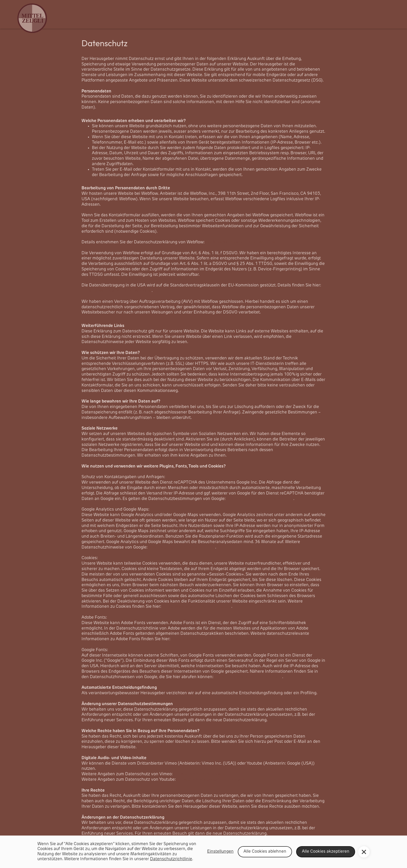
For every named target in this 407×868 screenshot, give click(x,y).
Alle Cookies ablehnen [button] (265, 852)
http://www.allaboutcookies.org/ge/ (197, 607)
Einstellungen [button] (220, 852)
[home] (36, 18)
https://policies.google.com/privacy (248, 677)
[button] (364, 852)
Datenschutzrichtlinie (171, 859)
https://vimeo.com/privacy (199, 774)
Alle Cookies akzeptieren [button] (326, 852)
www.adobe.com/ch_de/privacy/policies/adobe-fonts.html (228, 639)
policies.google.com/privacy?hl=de (260, 499)
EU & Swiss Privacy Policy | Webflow (117, 291)
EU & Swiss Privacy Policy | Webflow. (241, 242)
